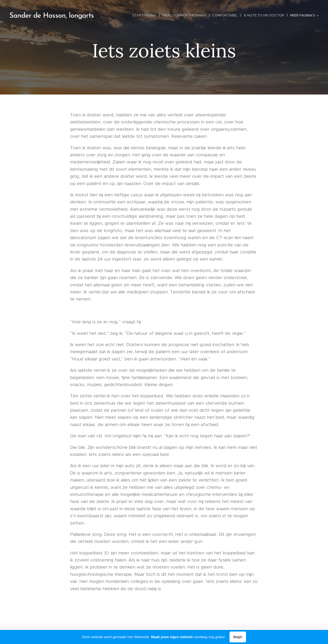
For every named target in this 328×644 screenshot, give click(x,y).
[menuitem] (146, 15)
